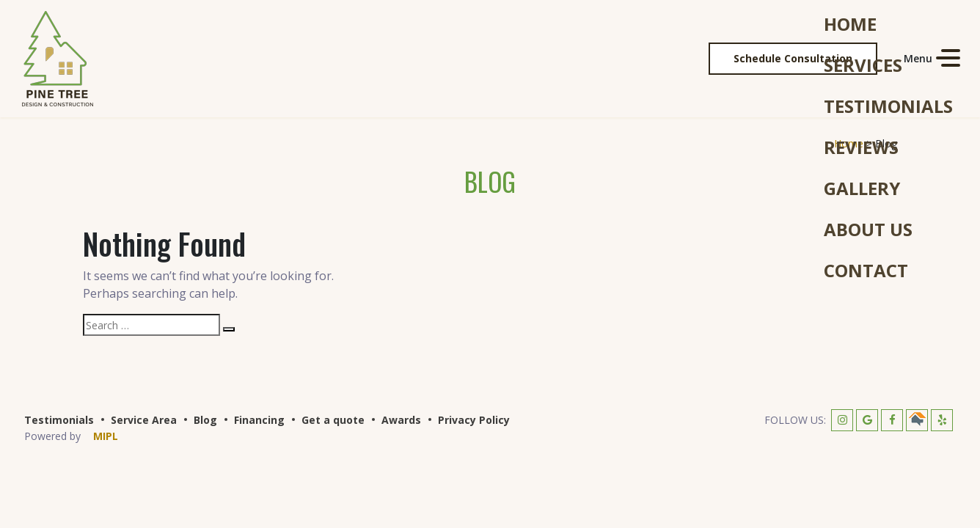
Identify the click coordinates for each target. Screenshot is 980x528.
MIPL (106, 436)
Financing (259, 420)
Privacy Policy (474, 420)
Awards (401, 420)
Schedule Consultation (793, 58)
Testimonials (59, 420)
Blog (205, 420)
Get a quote (333, 420)
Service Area (144, 420)
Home (849, 143)
